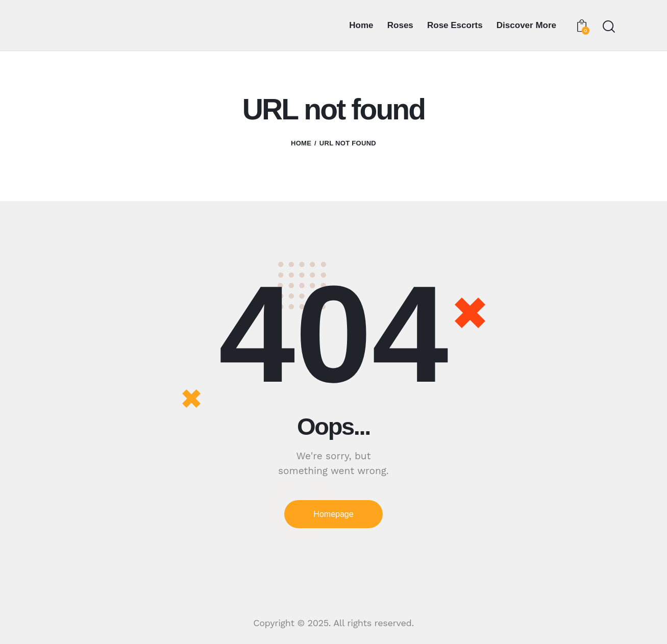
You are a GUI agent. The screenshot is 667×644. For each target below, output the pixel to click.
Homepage (333, 514)
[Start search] (608, 27)
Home (301, 143)
